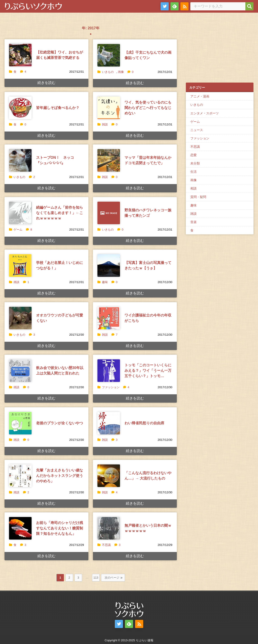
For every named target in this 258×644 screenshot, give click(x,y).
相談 (193, 188)
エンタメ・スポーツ (205, 113)
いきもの (108, 72)
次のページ (112, 578)
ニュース (197, 130)
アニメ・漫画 (200, 96)
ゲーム (18, 230)
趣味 (105, 282)
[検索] (249, 6)
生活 (193, 172)
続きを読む (46, 83)
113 (96, 578)
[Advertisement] (220, 50)
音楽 (193, 222)
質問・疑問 (198, 197)
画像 (121, 72)
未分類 (195, 163)
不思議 (106, 545)
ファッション (111, 387)
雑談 (105, 124)
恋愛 (193, 155)
